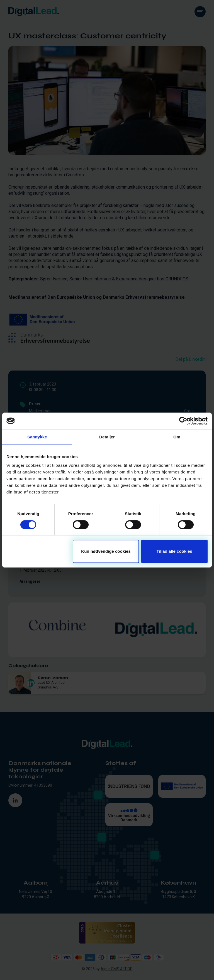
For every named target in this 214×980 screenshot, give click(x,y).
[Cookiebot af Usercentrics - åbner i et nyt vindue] (183, 421)
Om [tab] (177, 437)
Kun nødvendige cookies (106, 551)
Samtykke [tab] (37, 437)
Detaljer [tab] (107, 437)
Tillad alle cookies (174, 551)
